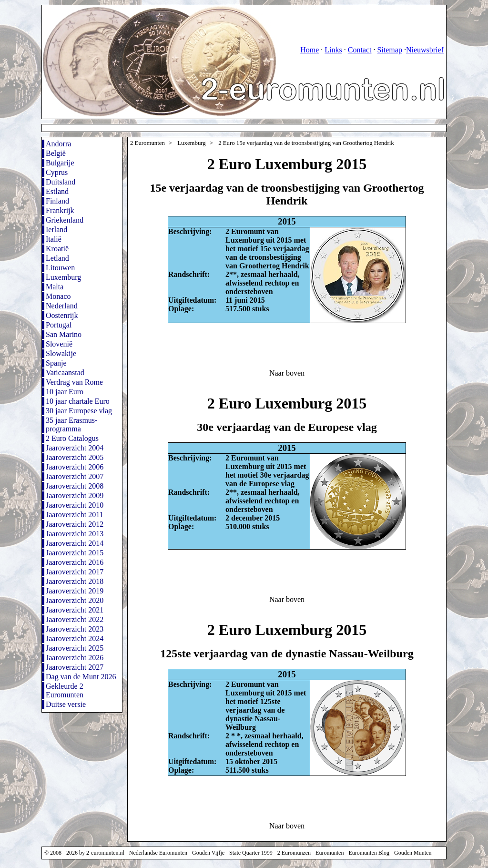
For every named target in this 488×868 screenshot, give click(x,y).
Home (310, 50)
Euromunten (330, 853)
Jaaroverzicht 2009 (75, 495)
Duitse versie (66, 704)
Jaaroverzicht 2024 (75, 638)
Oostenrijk (62, 315)
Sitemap (389, 50)
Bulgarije (60, 163)
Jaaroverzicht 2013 (75, 534)
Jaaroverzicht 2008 (75, 486)
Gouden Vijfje (208, 853)
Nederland (62, 306)
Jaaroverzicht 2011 (75, 515)
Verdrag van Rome (74, 382)
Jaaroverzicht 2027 (75, 667)
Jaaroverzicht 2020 (75, 600)
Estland (57, 191)
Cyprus (57, 172)
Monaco (58, 296)
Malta (55, 287)
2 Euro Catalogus (72, 438)
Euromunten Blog (369, 853)
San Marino (64, 334)
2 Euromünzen (294, 853)
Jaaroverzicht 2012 (75, 524)
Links (333, 50)
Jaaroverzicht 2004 (75, 448)
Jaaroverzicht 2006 (75, 467)
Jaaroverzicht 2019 (75, 591)
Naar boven (287, 373)
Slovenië (59, 344)
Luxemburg (63, 277)
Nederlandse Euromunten (158, 853)
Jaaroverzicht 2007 (75, 476)
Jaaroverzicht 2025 (75, 648)
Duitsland (61, 182)
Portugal (59, 325)
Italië (54, 239)
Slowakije (61, 353)
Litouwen (60, 268)
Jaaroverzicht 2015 (75, 553)
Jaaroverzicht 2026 (75, 658)
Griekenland (65, 220)
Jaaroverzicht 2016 (75, 562)
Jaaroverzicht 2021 (75, 610)
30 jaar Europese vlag (79, 411)
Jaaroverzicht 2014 (75, 543)
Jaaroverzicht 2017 (75, 572)
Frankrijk (60, 210)
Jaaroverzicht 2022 (75, 619)
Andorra (58, 144)
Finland (57, 201)
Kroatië (57, 249)
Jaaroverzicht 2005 (75, 457)
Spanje (56, 363)
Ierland (56, 230)
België (56, 153)
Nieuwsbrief (425, 50)
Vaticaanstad (65, 373)
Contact (360, 50)
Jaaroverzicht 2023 (75, 629)
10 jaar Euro (65, 392)
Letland (57, 258)
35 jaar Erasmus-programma (71, 424)
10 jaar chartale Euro (78, 401)
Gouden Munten (413, 853)
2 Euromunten (147, 143)
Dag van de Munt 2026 (81, 677)
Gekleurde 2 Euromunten (65, 690)
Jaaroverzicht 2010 (75, 505)
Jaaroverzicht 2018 (75, 581)
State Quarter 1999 (251, 853)
